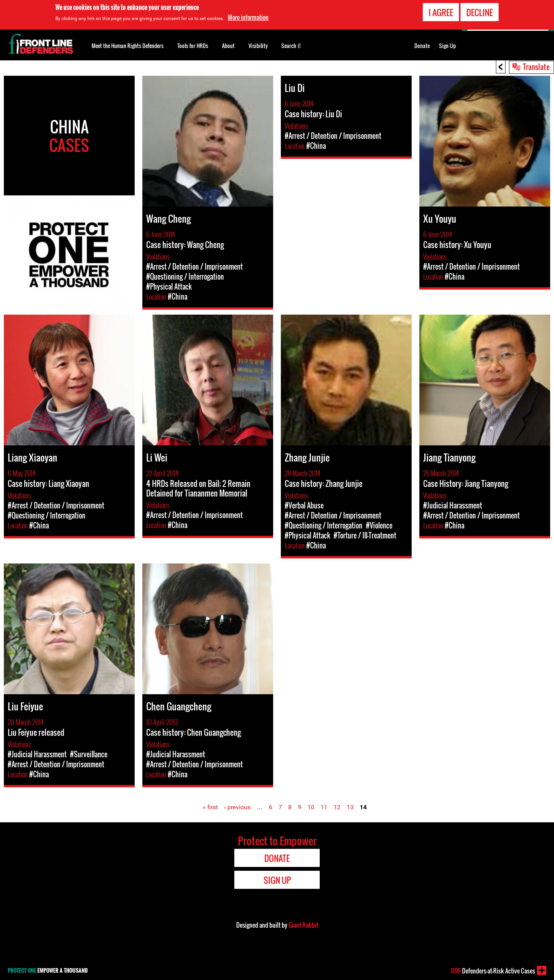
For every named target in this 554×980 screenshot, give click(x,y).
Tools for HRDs (193, 46)
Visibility (258, 46)
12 (337, 807)
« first (210, 807)
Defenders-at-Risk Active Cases (493, 971)
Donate (422, 46)
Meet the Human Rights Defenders (128, 46)
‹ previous (237, 807)
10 (311, 807)
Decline (480, 12)
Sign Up (447, 46)
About (228, 46)
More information (248, 17)
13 (350, 807)
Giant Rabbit (303, 925)
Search (291, 45)
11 (324, 807)
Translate (536, 67)
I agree (441, 12)
